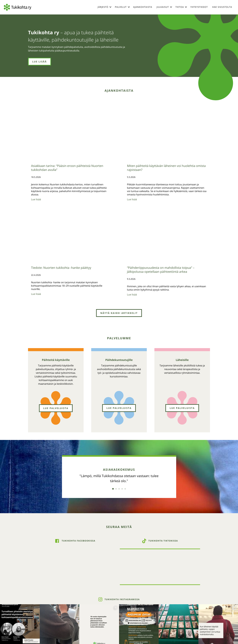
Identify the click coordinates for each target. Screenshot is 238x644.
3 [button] (119, 489)
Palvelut (121, 7)
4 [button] (122, 489)
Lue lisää (36, 199)
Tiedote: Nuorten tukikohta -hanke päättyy (61, 268)
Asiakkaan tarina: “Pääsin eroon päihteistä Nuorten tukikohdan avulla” (67, 168)
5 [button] (125, 489)
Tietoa (180, 7)
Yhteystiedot (199, 7)
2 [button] (116, 489)
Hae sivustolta (222, 7)
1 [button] (113, 489)
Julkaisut (163, 7)
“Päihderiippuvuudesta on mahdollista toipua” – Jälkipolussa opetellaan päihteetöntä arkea (161, 270)
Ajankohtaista (143, 7)
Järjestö (103, 7)
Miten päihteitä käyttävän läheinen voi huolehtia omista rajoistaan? (166, 168)
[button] (110, 7)
